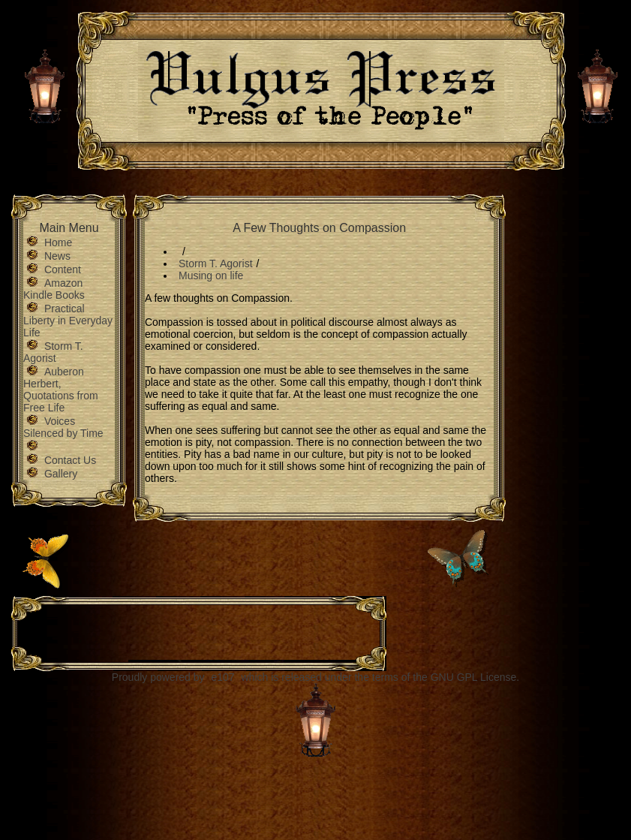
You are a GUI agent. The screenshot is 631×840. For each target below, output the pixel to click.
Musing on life (211, 275)
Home (58, 242)
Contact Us (70, 460)
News (57, 256)
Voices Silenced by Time (63, 427)
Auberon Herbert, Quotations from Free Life (61, 390)
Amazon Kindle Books (54, 289)
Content (63, 269)
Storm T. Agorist (53, 352)
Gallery (61, 474)
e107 (222, 677)
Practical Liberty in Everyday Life (68, 321)
